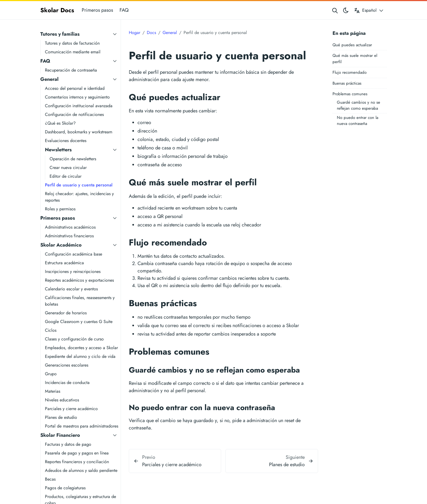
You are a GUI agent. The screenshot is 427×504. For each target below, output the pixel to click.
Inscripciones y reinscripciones (73, 271)
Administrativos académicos (70, 227)
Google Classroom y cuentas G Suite (79, 322)
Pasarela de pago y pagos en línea (77, 453)
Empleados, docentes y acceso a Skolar (81, 348)
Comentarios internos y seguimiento (77, 97)
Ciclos (51, 330)
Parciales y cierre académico (71, 409)
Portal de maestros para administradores (82, 426)
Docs (151, 33)
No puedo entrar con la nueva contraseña (358, 121)
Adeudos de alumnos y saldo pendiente (81, 470)
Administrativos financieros (69, 236)
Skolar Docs (57, 10)
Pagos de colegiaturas (65, 488)
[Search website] (335, 10)
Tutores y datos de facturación (72, 43)
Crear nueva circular (68, 168)
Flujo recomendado (350, 72)
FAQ (124, 10)
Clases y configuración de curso (74, 339)
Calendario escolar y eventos (71, 289)
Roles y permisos (60, 209)
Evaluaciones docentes (66, 141)
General (49, 79)
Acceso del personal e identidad (75, 88)
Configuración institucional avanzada (79, 106)
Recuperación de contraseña (71, 70)
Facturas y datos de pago (68, 444)
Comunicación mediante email (73, 52)
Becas (50, 479)
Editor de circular (65, 176)
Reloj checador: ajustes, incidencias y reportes (79, 197)
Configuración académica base (74, 254)
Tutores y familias (60, 34)
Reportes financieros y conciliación (77, 462)
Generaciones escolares (67, 365)
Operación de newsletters (73, 159)
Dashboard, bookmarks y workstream (79, 132)
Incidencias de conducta (67, 382)
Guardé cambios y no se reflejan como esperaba (359, 105)
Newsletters (58, 150)
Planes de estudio (61, 417)
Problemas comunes (350, 94)
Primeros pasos (97, 10)
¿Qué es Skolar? (60, 123)
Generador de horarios (66, 313)
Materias (53, 391)
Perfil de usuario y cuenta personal (79, 185)
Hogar (135, 33)
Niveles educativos (62, 400)
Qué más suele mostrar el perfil (355, 59)
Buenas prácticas (347, 83)
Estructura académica (64, 263)
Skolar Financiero (60, 435)
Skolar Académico (61, 245)
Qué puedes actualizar (352, 45)
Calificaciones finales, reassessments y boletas (80, 301)
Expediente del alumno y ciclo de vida (80, 356)
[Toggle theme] (346, 10)
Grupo (51, 374)
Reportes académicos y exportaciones (79, 280)
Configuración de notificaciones (74, 114)
